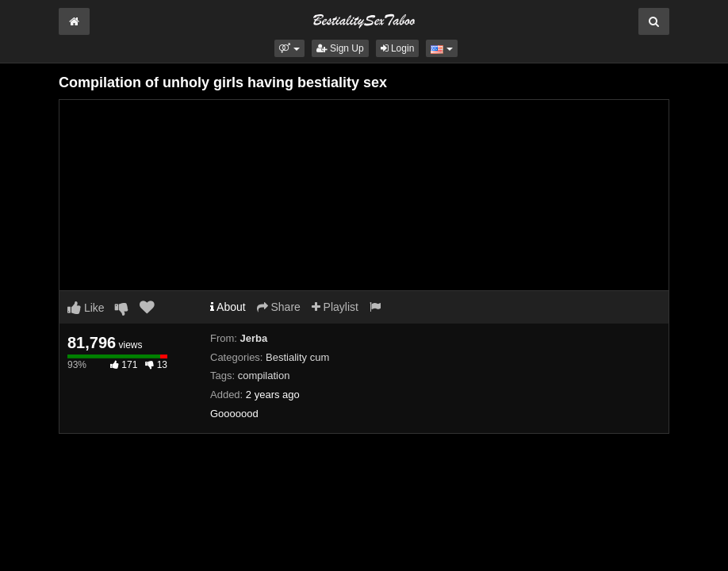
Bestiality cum (297, 357)
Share (279, 307)
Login (398, 48)
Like (86, 308)
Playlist (335, 307)
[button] (289, 48)
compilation (264, 376)
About (228, 307)
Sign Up (340, 48)
